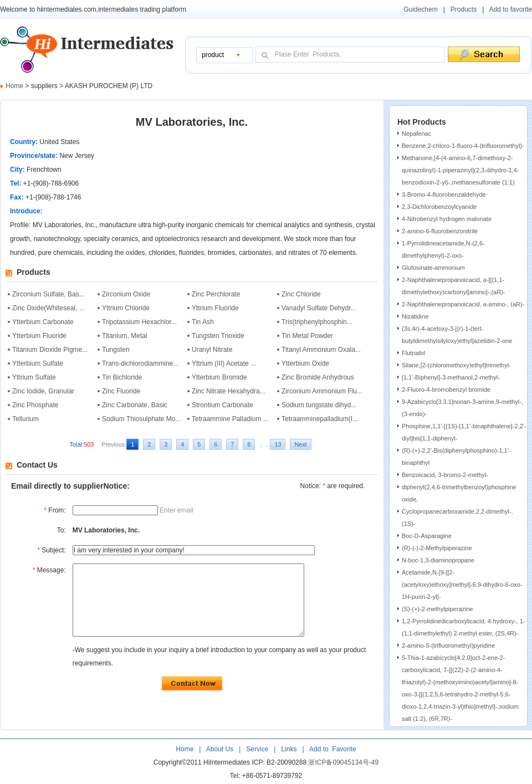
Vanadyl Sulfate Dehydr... (319, 308)
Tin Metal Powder (307, 336)
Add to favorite (511, 9)
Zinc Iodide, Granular (43, 391)
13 (278, 444)
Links (288, 751)
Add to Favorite (332, 751)
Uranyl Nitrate (212, 350)
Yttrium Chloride (126, 308)
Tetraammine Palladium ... (230, 419)
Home (14, 86)
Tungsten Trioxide (218, 336)
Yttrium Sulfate (34, 377)
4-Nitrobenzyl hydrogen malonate (447, 219)
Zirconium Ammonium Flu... (322, 391)
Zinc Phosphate (35, 405)
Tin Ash (203, 322)
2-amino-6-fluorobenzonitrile (440, 231)
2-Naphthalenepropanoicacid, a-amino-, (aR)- (463, 304)
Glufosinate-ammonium (433, 268)
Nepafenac (416, 134)
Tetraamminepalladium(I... (320, 419)
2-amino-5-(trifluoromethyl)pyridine (448, 645)
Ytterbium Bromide (219, 377)
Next (300, 444)
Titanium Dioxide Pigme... (50, 350)
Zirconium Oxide (126, 294)
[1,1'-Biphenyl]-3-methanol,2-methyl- (451, 377)
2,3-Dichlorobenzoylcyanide (439, 207)
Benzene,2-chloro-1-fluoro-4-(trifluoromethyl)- (463, 146)
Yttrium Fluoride (215, 308)
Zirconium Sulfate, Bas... (48, 294)
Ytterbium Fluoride (39, 336)
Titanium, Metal (125, 336)
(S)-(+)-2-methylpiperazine (438, 609)
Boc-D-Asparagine (427, 536)
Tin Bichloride (122, 377)
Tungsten (116, 350)
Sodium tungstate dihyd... (319, 405)
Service (257, 751)
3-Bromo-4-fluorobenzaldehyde (444, 194)
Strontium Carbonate (222, 405)
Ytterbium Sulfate (38, 363)
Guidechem (420, 9)
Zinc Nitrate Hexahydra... (229, 391)
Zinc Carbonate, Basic (135, 405)
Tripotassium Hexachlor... (139, 322)
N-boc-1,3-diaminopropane (438, 560)
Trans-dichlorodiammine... (140, 363)
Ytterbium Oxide (305, 363)
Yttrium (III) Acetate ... (224, 363)
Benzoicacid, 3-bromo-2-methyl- (445, 475)
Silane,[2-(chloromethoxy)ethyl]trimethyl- (456, 365)
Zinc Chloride (301, 294)
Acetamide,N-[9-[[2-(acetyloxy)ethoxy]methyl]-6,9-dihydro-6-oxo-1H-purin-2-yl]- (462, 585)
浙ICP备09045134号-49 (343, 764)
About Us (221, 751)
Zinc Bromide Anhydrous (318, 377)
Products (464, 9)
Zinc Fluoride (121, 391)
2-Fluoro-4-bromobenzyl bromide (446, 390)
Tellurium (25, 419)
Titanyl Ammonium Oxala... (321, 350)
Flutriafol (413, 353)
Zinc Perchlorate (216, 294)
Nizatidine (415, 316)
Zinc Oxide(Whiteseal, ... (48, 308)
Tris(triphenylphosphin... (317, 322)
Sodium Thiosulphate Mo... (142, 419)
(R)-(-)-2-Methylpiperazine (437, 548)
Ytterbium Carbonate (43, 322)
